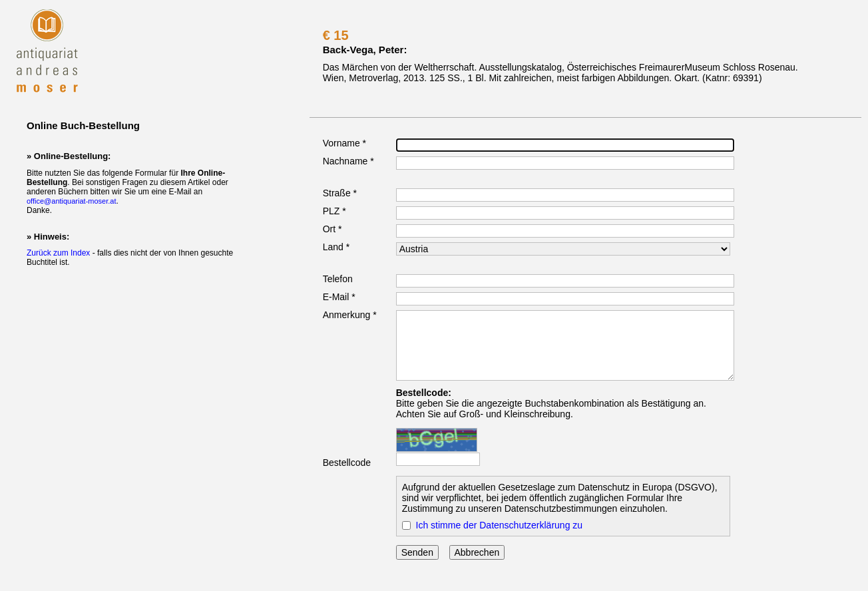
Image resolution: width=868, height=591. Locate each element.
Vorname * (344, 143)
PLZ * (334, 211)
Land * (336, 247)
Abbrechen (477, 552)
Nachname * (348, 161)
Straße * (340, 193)
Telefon (338, 279)
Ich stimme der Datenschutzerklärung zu (500, 525)
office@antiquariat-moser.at (71, 201)
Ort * (332, 229)
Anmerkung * (350, 315)
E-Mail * (339, 297)
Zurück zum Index (58, 253)
